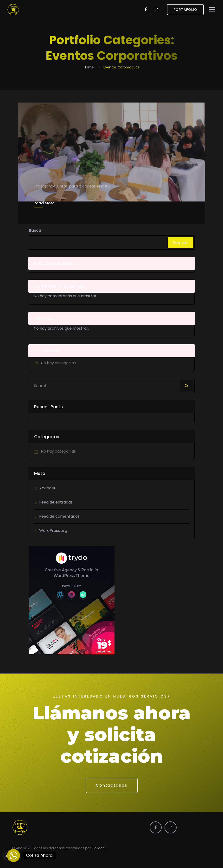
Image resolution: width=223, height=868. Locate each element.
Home (89, 67)
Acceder (47, 488)
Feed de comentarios (59, 516)
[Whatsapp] (13, 856)
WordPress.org (53, 531)
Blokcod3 (99, 848)
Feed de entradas (56, 502)
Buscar (36, 230)
